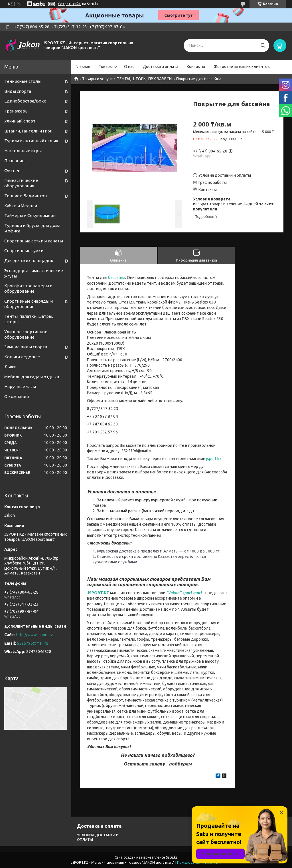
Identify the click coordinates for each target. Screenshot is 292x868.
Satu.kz (172, 857)
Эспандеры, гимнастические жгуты (34, 273)
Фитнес (12, 171)
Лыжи (10, 367)
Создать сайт (69, 4)
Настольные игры (23, 151)
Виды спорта (18, 91)
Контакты (196, 67)
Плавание (14, 161)
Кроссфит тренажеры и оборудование (28, 288)
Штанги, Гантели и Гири (28, 131)
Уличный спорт (20, 121)
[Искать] (263, 46)
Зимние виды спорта (26, 347)
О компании (17, 396)
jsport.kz (214, 459)
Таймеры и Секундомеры (30, 215)
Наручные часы (20, 386)
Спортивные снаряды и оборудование (29, 304)
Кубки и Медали (21, 206)
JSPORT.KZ (98, 593)
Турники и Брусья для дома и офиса (32, 228)
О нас (129, 67)
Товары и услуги (97, 79)
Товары (106, 67)
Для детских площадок (29, 261)
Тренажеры (16, 111)
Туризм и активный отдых (31, 141)
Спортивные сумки (24, 251)
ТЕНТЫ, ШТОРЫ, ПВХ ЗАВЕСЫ (145, 79)
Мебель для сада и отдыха (32, 377)
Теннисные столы (23, 81)
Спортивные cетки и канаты (34, 241)
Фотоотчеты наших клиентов (242, 67)
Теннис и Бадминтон (26, 196)
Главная (83, 67)
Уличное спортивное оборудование (26, 334)
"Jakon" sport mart (184, 593)
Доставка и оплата (161, 67)
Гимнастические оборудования (21, 183)
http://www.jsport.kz (35, 635)
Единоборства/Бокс (25, 101)
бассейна (117, 278)
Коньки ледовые (22, 357)
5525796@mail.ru (33, 643)
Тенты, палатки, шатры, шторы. (29, 319)
